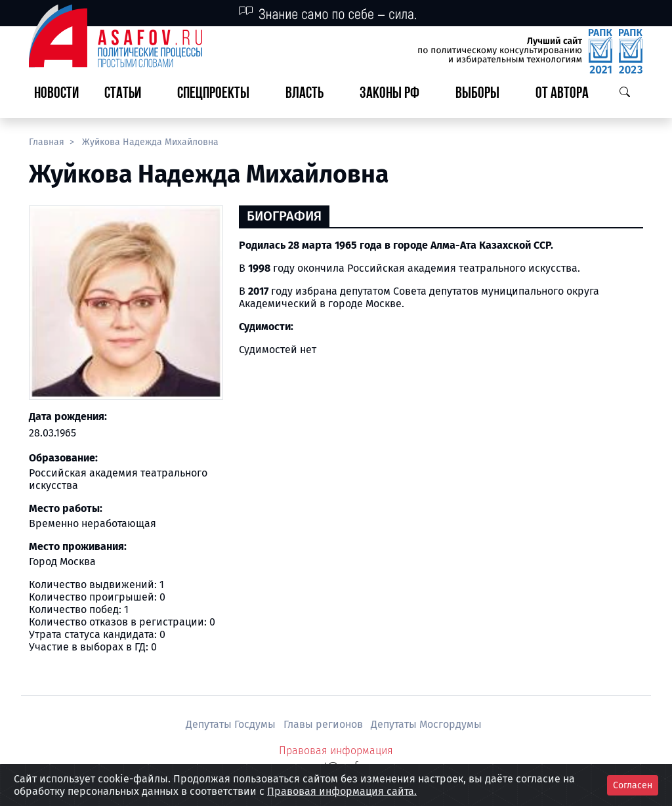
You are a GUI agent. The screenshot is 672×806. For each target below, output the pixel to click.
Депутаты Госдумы (232, 724)
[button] (128, 94)
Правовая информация (336, 751)
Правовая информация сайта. (342, 791)
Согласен (633, 785)
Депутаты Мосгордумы (426, 724)
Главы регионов (325, 724)
